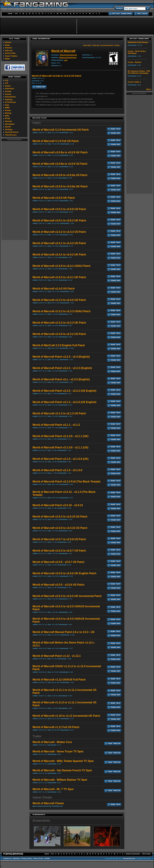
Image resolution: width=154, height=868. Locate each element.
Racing (8, 113)
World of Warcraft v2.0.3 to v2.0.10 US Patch (60, 517)
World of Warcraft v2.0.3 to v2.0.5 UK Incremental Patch (67, 596)
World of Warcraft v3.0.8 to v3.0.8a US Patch (60, 175)
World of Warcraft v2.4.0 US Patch (54, 289)
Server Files (10, 53)
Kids (7, 105)
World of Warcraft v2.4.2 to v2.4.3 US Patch (59, 232)
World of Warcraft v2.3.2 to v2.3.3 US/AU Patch (61, 311)
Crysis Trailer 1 (134, 82)
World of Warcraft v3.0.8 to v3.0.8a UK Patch (60, 186)
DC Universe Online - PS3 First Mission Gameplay (139, 72)
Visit (66, 60)
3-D (7, 83)
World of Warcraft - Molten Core (52, 742)
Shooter (9, 121)
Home (10, 13)
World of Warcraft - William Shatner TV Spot (60, 780)
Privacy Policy (27, 858)
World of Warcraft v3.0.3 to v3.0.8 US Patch (59, 209)
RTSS (8, 118)
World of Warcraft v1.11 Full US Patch (56, 727)
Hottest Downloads (133, 854)
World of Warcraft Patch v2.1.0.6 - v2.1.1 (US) (60, 447)
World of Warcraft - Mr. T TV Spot (53, 789)
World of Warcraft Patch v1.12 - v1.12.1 (57, 656)
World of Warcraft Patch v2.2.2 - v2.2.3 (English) (62, 368)
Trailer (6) (95, 45)
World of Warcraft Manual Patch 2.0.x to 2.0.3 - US (63, 632)
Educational (10, 97)
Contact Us (7, 858)
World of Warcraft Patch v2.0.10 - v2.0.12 (58, 505)
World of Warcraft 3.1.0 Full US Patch (56, 141)
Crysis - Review (135, 62)
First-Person (11, 102)
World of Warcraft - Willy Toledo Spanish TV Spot (63, 761)
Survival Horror (12, 132)
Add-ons (9, 50)
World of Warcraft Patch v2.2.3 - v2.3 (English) (61, 357)
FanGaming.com (129, 858)
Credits (47, 858)
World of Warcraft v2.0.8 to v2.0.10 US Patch (60, 528)
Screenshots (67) (107, 45)
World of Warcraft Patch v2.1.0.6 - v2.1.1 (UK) (60, 436)
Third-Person (11, 135)
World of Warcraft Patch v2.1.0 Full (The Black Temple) (66, 482)
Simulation (10, 124)
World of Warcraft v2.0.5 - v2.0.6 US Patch (58, 585)
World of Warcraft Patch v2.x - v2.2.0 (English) (61, 379)
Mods (7, 45)
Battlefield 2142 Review (138, 42)
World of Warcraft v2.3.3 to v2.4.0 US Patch (59, 300)
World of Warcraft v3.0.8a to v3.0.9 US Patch (60, 164)
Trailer (37, 736)
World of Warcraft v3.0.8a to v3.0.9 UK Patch (60, 152)
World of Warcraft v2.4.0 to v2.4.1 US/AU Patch (61, 266)
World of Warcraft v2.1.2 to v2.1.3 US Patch (59, 413)
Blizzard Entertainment (68, 55)
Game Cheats (42, 797)
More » (149, 89)
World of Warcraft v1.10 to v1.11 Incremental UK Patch (66, 716)
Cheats (117, 45)
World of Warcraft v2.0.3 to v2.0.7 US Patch (59, 551)
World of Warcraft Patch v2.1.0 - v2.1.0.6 (57, 470)
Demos (8, 42)
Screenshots (41, 821)
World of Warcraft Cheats (48, 803)
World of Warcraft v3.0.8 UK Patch (54, 198)
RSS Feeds (146, 854)
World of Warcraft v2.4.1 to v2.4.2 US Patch (59, 243)
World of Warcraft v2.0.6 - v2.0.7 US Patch (58, 562)
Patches (9, 48)
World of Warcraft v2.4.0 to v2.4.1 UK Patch (59, 277)
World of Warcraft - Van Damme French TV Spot (62, 770)
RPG (7, 116)
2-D (7, 80)
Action (8, 86)
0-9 (16, 13)
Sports (8, 127)
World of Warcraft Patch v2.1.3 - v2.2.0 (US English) (64, 402)
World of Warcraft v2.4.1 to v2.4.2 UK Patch (59, 255)
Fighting (9, 100)
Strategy (9, 129)
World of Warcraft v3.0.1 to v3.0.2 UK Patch (59, 220)
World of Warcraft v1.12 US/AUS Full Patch (59, 680)
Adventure (10, 88)
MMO (7, 108)
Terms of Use (38, 858)
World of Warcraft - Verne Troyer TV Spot (58, 751)
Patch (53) (87, 45)
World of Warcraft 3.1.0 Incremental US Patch (61, 130)
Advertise (16, 858)
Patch (37, 123)
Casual (8, 94)
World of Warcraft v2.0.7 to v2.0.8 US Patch (59, 539)
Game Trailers (11, 56)
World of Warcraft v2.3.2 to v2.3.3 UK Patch (59, 323)
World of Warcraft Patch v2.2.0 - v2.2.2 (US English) (64, 391)
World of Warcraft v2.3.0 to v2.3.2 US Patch (59, 334)
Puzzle (8, 110)
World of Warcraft (63, 51)
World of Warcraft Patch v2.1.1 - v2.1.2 (56, 425)
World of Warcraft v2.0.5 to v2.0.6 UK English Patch (64, 573)
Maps (7, 59)
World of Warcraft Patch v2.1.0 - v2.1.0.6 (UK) (60, 459)
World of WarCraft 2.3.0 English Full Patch (59, 345)
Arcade (8, 91)
